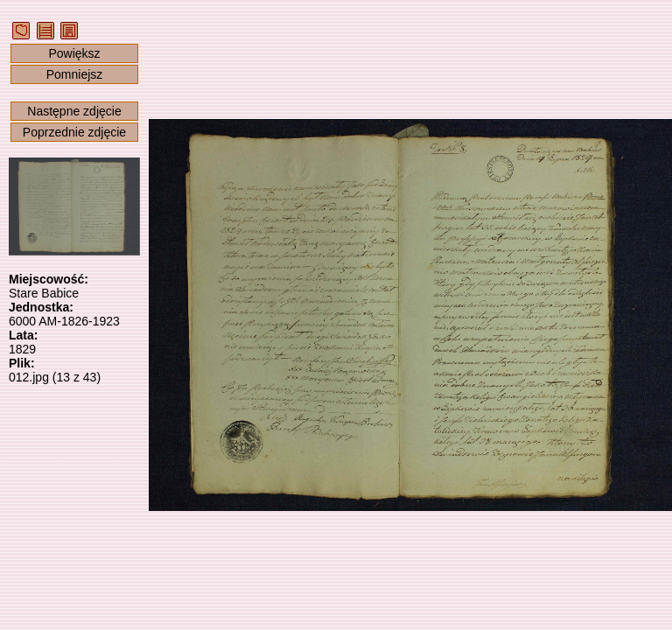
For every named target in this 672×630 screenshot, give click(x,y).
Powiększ (74, 53)
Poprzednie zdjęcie (74, 132)
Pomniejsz (75, 74)
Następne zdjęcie (74, 111)
